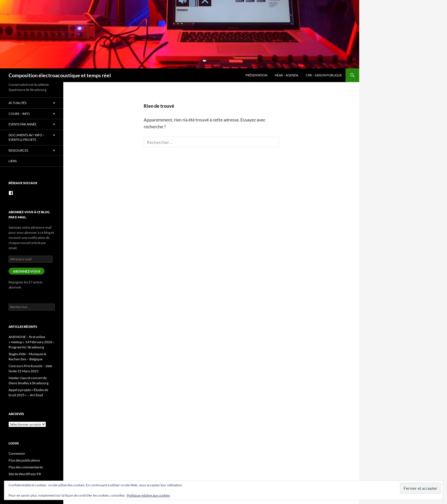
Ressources (18, 150)
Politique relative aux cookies (148, 495)
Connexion (17, 453)
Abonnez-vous (27, 271)
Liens (13, 161)
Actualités (18, 103)
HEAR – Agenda (287, 75)
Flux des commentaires (26, 467)
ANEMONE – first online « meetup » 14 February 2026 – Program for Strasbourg (32, 342)
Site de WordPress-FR (25, 474)
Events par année (23, 124)
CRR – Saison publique (324, 75)
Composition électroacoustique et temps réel (60, 75)
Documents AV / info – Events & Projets (27, 137)
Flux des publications (24, 460)
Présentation (256, 75)
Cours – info (19, 114)
